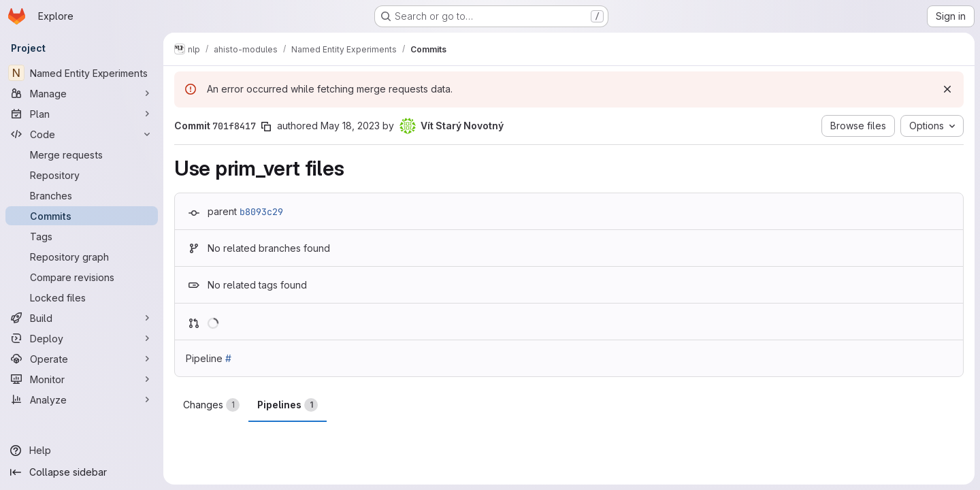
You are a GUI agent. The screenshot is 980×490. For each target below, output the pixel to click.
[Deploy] (82, 338)
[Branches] (82, 195)
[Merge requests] (82, 154)
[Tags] (82, 236)
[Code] (82, 134)
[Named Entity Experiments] (82, 73)
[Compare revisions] (82, 277)
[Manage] (82, 93)
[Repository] (82, 175)
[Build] (82, 318)
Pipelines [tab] (288, 405)
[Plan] (82, 114)
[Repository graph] (82, 257)
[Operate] (82, 359)
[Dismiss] (947, 89)
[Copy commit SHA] (266, 127)
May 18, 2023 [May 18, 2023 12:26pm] (350, 126)
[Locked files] (82, 297)
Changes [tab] (211, 405)
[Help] (82, 451)
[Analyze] (82, 399)
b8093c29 (261, 212)
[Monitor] (82, 379)
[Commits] (82, 216)
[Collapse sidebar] (82, 472)
